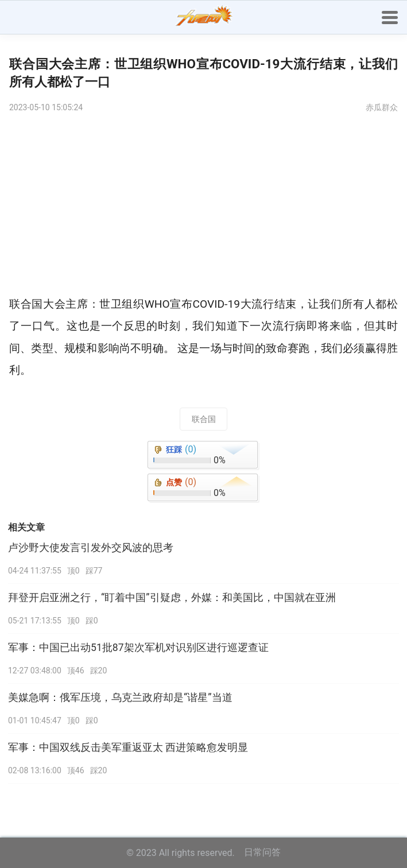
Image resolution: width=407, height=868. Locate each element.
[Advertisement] (203, 207)
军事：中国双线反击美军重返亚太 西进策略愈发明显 (128, 747)
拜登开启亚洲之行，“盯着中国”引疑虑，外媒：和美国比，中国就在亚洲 (172, 598)
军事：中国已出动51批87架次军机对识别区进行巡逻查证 (138, 648)
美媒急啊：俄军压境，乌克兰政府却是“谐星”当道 (120, 697)
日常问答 (262, 852)
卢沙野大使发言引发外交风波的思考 (91, 548)
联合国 (204, 419)
